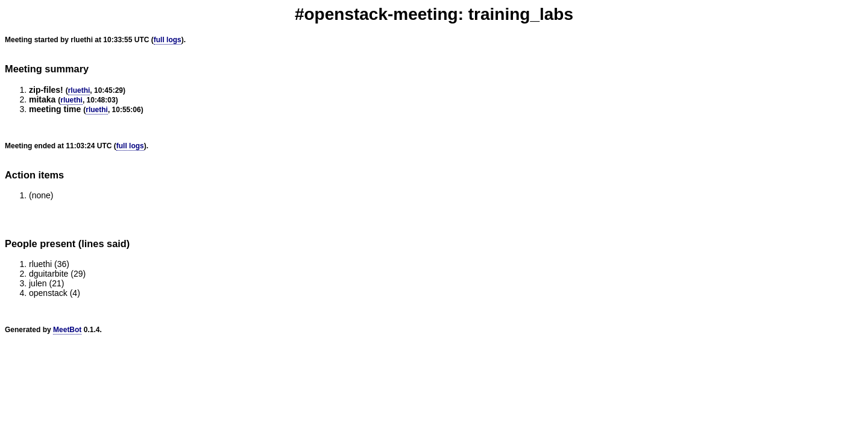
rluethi (79, 90)
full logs (168, 40)
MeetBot (67, 330)
